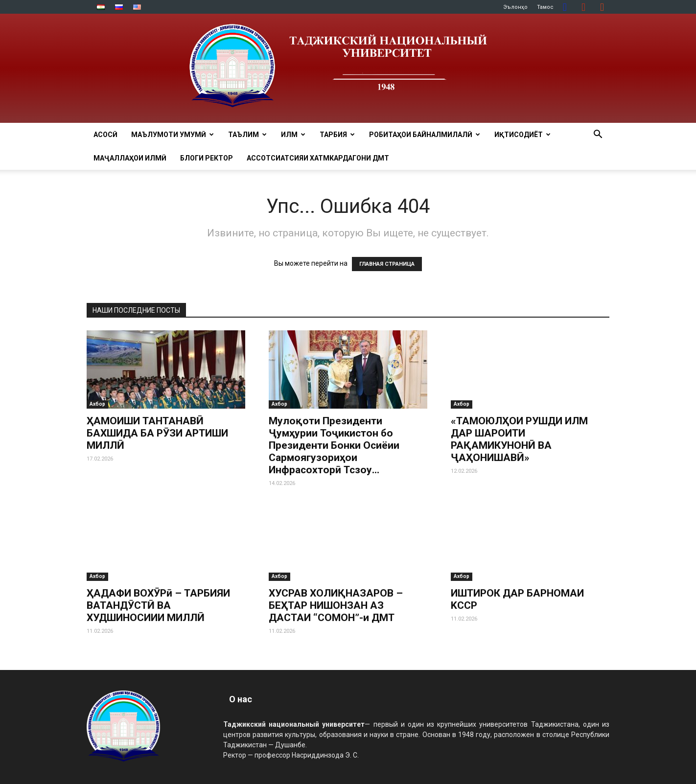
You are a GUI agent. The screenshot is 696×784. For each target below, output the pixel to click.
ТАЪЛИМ (247, 135)
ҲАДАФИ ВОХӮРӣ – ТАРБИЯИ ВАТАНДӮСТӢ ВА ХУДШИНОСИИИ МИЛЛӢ (158, 605)
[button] (598, 135)
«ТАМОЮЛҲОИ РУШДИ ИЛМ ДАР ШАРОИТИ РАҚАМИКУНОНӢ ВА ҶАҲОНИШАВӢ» (519, 439)
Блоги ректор (207, 158)
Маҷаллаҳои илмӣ (130, 158)
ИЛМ (293, 135)
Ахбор (97, 404)
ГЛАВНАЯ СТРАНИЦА (387, 264)
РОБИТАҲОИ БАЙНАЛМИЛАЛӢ (425, 135)
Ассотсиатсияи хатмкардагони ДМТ (318, 158)
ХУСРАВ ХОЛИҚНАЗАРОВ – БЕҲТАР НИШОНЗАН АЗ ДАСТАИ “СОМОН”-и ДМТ (336, 605)
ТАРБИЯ (337, 135)
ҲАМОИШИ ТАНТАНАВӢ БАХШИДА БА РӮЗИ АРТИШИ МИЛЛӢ (157, 433)
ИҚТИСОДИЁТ (522, 135)
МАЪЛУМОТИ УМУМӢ (173, 135)
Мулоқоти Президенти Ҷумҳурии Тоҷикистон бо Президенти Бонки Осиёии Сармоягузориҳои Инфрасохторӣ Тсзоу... (334, 445)
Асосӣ (105, 135)
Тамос (545, 7)
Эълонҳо (515, 7)
